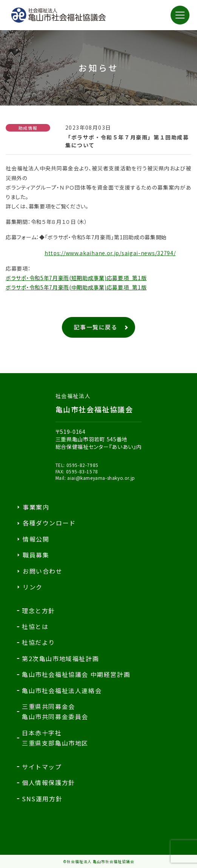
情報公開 (36, 539)
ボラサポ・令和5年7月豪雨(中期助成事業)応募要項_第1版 (76, 287)
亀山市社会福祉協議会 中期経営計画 (76, 674)
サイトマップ (42, 767)
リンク (33, 587)
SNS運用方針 (42, 799)
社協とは (35, 626)
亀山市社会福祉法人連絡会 (62, 690)
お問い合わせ (43, 571)
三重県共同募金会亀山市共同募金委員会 (55, 711)
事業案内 (36, 507)
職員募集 (36, 555)
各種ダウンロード (49, 523)
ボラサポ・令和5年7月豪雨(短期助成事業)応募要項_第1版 (76, 278)
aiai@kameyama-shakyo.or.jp (101, 478)
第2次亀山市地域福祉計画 (60, 658)
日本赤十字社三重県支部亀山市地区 (55, 738)
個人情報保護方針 (48, 782)
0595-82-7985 (82, 465)
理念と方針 (38, 611)
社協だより (38, 642)
